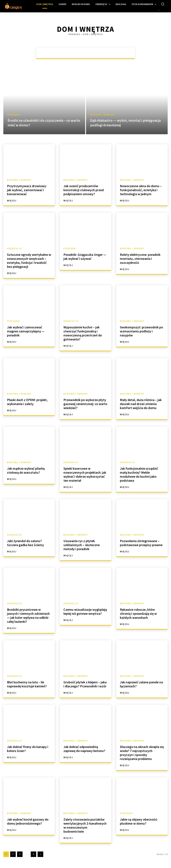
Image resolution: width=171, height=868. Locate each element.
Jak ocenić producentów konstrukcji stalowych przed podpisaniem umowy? (84, 190)
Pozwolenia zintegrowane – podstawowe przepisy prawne (141, 543)
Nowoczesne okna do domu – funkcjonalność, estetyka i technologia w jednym (141, 190)
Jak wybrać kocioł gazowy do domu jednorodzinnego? (28, 821)
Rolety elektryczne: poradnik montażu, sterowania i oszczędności (140, 259)
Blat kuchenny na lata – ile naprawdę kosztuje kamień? (27, 684)
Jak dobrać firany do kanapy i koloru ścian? (28, 749)
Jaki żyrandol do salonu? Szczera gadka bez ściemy (25, 543)
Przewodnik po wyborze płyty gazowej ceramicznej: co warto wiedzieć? (85, 404)
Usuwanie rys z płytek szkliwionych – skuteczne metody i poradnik (82, 545)
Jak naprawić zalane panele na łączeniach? (141, 684)
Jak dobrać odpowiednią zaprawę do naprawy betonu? (84, 749)
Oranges (74, 34)
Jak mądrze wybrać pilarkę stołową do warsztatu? (26, 470)
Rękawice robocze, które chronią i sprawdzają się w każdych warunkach (138, 613)
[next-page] (40, 854)
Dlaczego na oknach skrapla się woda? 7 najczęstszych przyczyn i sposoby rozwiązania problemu (142, 753)
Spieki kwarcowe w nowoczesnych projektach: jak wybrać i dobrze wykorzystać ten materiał (85, 474)
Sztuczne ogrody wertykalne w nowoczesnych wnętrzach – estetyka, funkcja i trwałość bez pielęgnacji (29, 261)
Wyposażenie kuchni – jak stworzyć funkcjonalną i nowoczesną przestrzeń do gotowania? (83, 333)
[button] (163, 4)
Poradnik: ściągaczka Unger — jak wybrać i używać (85, 257)
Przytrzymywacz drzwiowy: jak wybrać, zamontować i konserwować (27, 190)
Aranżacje (14, 248)
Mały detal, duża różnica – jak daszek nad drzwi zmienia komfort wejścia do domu (141, 404)
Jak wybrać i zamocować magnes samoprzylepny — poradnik (26, 331)
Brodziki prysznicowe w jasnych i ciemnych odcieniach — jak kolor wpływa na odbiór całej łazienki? (28, 615)
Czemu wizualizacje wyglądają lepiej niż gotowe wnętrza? (85, 611)
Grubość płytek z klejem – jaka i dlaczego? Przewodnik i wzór (85, 684)
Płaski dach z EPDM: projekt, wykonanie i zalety (27, 402)
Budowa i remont (103, 115)
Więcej (12, 201)
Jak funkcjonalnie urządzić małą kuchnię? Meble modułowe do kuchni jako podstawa (139, 474)
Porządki (14, 115)
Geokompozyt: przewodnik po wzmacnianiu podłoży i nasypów (141, 331)
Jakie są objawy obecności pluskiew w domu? (139, 821)
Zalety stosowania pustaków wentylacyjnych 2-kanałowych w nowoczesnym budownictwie (85, 825)
